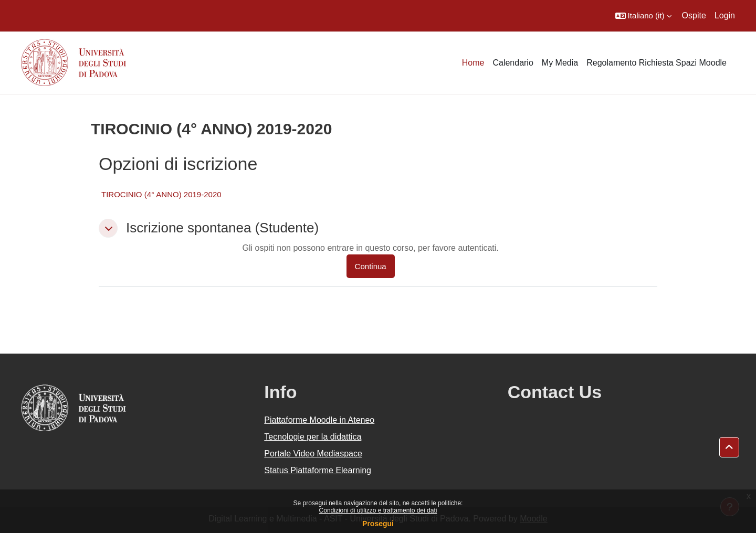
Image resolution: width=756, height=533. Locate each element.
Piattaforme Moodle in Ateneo (319, 420)
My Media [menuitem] (560, 63)
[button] (643, 16)
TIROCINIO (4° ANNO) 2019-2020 (161, 194)
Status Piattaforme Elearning (318, 470)
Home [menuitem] (473, 63)
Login (725, 15)
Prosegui (378, 524)
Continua (371, 266)
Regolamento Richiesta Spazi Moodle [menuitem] (657, 63)
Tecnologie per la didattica (313, 437)
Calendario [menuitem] (513, 63)
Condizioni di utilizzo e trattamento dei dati (378, 510)
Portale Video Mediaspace (313, 454)
